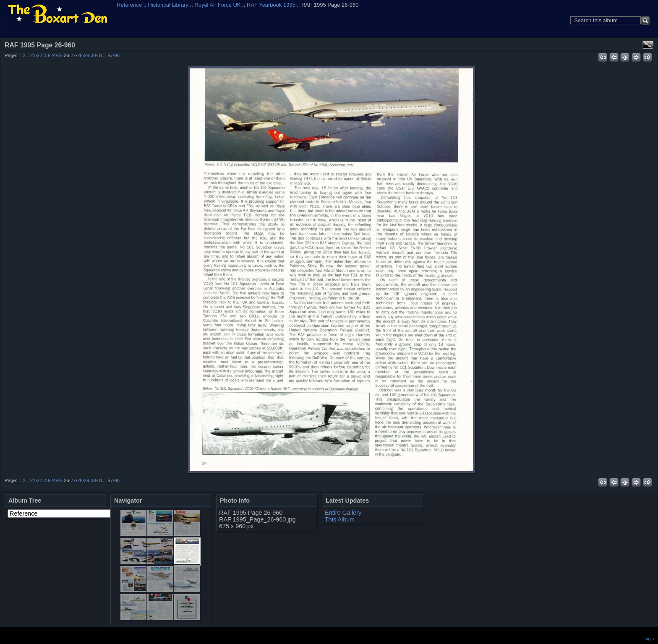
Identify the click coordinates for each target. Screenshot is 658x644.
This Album (340, 519)
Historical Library (168, 5)
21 (33, 55)
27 (73, 55)
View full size (648, 45)
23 (46, 55)
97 (110, 55)
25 (60, 55)
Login (649, 639)
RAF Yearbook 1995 (271, 5)
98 (117, 55)
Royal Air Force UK (217, 5)
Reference (129, 5)
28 (80, 55)
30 (93, 55)
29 (87, 55)
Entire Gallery (343, 513)
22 (40, 55)
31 (100, 55)
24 (53, 55)
